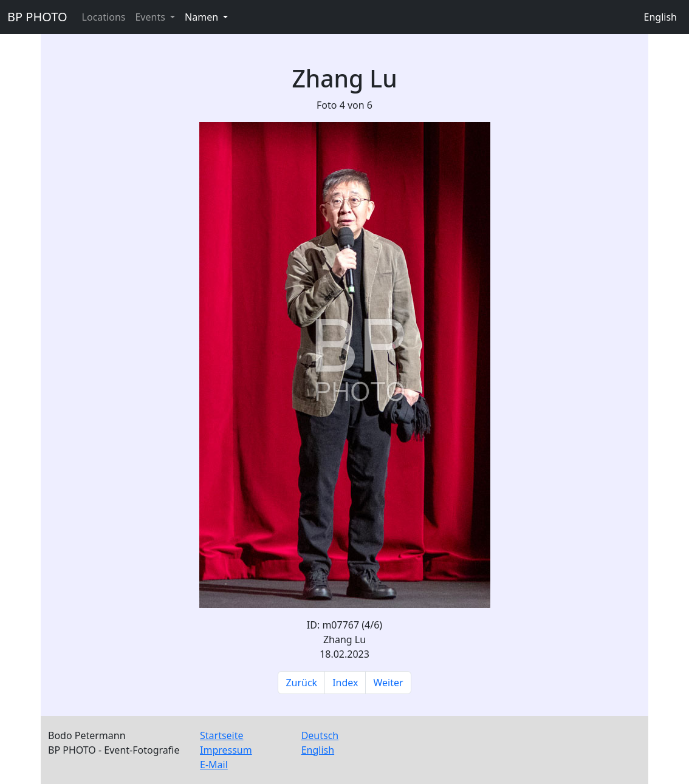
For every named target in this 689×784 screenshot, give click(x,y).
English (660, 17)
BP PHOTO (37, 17)
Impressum (226, 750)
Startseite (222, 735)
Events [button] (151, 17)
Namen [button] (203, 17)
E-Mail (214, 765)
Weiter (388, 683)
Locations (104, 17)
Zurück (301, 683)
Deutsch (320, 735)
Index (345, 683)
